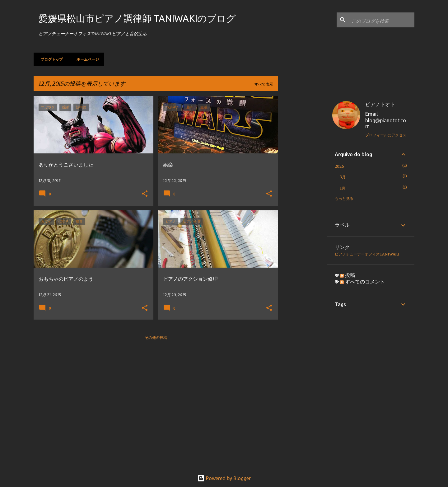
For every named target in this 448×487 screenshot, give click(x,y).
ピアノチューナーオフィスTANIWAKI (367, 254)
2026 (339, 166)
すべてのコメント (362, 282)
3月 (343, 177)
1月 (343, 188)
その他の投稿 (156, 337)
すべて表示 (264, 84)
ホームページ (86, 59)
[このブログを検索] (382, 20)
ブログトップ (50, 59)
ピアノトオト (380, 104)
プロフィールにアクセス (386, 135)
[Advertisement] (303, 190)
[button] (145, 194)
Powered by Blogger (224, 478)
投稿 (348, 275)
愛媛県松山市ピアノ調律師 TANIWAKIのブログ (137, 18)
